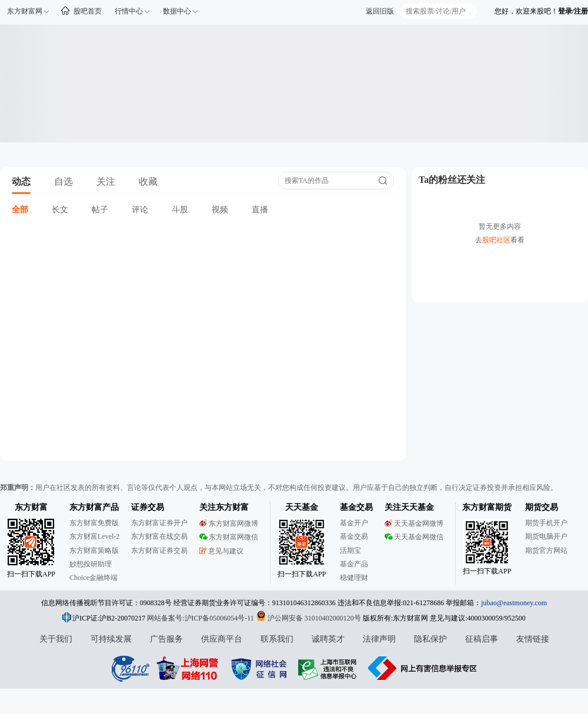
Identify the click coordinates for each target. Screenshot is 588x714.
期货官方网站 (546, 550)
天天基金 (302, 507)
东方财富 (31, 507)
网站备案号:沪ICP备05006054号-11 (201, 618)
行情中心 (129, 11)
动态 (21, 181)
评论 (140, 210)
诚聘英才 (328, 639)
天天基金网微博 (414, 523)
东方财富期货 (487, 507)
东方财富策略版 (94, 550)
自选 (64, 181)
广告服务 (166, 639)
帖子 (100, 210)
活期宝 (350, 550)
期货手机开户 (546, 523)
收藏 (148, 181)
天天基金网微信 (414, 537)
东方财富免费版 (94, 523)
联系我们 (277, 639)
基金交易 (354, 536)
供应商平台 (222, 639)
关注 (106, 181)
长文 (60, 210)
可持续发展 (111, 639)
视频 (220, 210)
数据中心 (177, 11)
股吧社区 (496, 240)
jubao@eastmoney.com (514, 603)
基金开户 (354, 523)
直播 (260, 210)
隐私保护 (430, 639)
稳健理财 (354, 578)
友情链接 (533, 639)
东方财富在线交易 (159, 536)
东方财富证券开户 (159, 523)
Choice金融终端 (93, 578)
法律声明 (379, 639)
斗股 (180, 210)
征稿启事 (482, 639)
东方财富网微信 (229, 537)
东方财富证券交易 (159, 550)
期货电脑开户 (546, 536)
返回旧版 (380, 11)
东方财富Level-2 (94, 536)
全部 (20, 210)
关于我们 (56, 639)
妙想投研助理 (91, 564)
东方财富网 (25, 11)
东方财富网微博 (229, 523)
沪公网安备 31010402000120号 (308, 618)
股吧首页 (88, 11)
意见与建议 (221, 551)
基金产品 (354, 564)
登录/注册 (573, 11)
